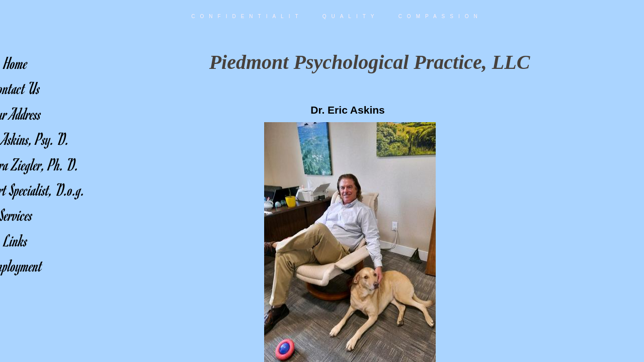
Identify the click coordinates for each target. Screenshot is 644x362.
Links (16, 240)
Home (16, 63)
